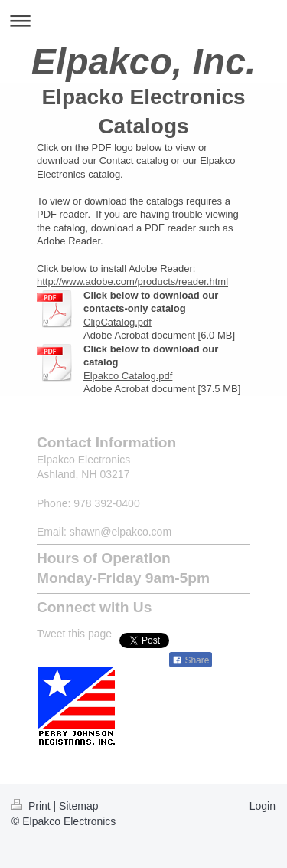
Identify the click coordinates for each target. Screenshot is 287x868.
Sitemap (78, 806)
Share (191, 660)
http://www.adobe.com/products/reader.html (132, 282)
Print (33, 806)
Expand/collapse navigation (143, 20)
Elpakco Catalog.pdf (128, 376)
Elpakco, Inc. (143, 62)
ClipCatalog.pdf (117, 322)
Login (263, 806)
